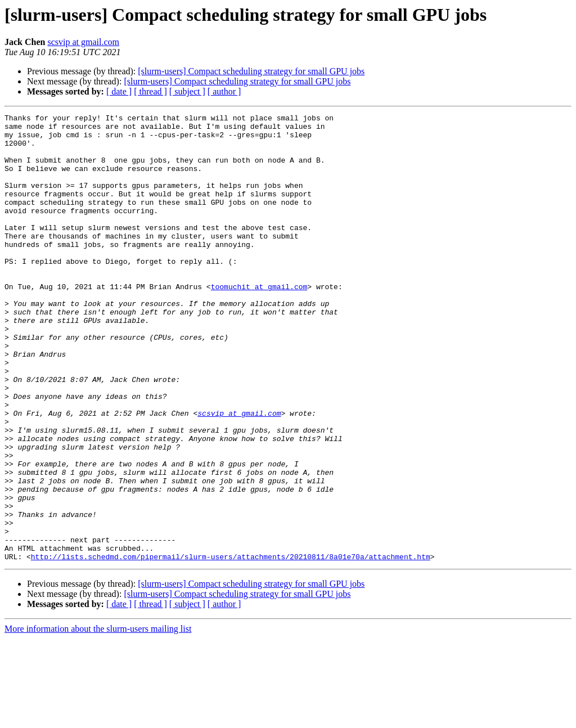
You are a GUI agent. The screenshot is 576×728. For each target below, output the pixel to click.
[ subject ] (187, 91)
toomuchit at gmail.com (259, 322)
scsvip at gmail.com (83, 42)
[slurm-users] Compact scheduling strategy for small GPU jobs (251, 71)
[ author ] (224, 91)
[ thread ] (150, 91)
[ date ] (119, 91)
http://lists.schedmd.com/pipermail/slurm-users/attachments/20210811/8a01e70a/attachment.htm (231, 646)
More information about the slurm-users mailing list (98, 718)
